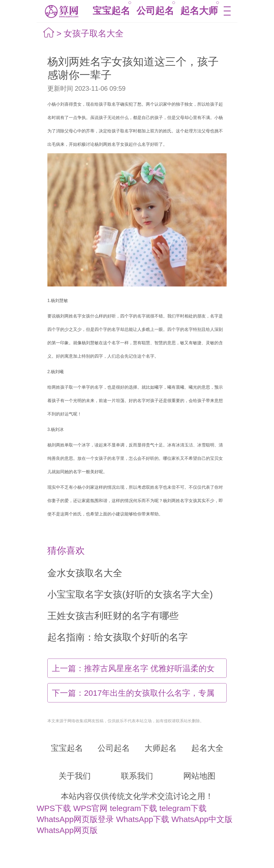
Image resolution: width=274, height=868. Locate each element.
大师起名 (161, 748)
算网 (61, 11)
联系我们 (137, 776)
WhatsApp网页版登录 (75, 819)
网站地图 (199, 776)
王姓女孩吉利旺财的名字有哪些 (113, 616)
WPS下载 (54, 808)
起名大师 (199, 11)
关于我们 (75, 776)
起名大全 (207, 748)
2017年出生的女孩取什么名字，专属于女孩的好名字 (133, 695)
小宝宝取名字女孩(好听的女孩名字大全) (130, 594)
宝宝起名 (111, 11)
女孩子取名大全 (94, 33)
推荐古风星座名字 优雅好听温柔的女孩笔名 (133, 671)
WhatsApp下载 (143, 819)
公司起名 (155, 11)
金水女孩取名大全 (85, 573)
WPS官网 (90, 808)
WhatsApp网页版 (67, 830)
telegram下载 (133, 808)
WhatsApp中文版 (202, 819)
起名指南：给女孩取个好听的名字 (118, 637)
